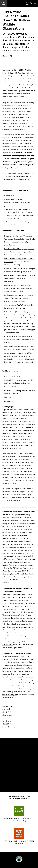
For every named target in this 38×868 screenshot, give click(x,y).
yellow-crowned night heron (26, 413)
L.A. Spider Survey (27, 577)
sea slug (11, 439)
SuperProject (28, 559)
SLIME (13, 568)
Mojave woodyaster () (18, 353)
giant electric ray (16, 416)
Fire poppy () (15, 337)
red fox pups (8, 425)
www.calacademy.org (10, 695)
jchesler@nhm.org (8, 727)
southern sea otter (24, 433)
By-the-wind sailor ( (15, 269)
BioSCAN (25, 571)
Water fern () (14, 305)
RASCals (5, 565)
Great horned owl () (16, 346)
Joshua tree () (14, 275)
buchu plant (15, 445)
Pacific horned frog (9, 448)
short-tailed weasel (28, 425)
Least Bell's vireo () (18, 285)
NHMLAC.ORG (8, 645)
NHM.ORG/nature (19, 580)
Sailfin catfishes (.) (17, 312)
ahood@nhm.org (8, 715)
